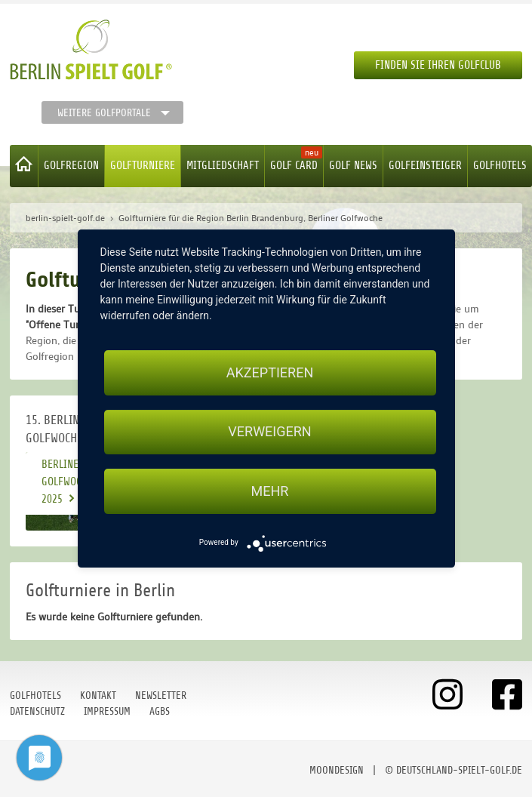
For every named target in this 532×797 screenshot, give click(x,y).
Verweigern (269, 432)
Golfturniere (143, 166)
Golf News (353, 166)
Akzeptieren (270, 372)
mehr (270, 491)
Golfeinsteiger (425, 166)
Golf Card (294, 166)
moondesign (337, 770)
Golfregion (71, 166)
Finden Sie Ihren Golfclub (438, 65)
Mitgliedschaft (223, 166)
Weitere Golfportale (104, 113)
